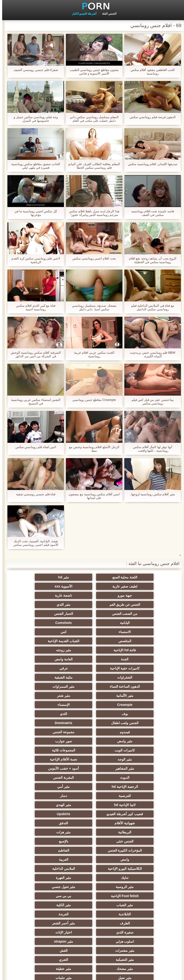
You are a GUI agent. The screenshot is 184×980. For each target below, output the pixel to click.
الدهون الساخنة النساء (139, 650)
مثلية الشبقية (45, 641)
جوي (45, 887)
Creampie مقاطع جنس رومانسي (92, 400)
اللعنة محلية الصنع (139, 577)
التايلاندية (45, 796)
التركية (92, 896)
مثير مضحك (45, 832)
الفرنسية (139, 723)
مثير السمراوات (92, 650)
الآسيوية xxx (139, 586)
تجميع (45, 850)
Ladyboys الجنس (139, 914)
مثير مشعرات (92, 823)
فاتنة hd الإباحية (92, 623)
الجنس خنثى (92, 750)
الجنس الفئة (107, 14)
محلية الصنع (92, 914)
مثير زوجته (45, 623)
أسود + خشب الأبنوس (92, 705)
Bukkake (45, 932)
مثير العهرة (92, 778)
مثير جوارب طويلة (139, 887)
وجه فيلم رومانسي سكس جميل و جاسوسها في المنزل (33, 119)
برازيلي (139, 923)
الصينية (45, 869)
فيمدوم (92, 677)
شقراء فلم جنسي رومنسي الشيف (34, 70)
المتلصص (45, 614)
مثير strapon (139, 823)
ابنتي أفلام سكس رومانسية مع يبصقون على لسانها (92, 496)
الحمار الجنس (139, 605)
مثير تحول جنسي (139, 787)
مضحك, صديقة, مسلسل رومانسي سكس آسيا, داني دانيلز (92, 307)
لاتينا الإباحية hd (45, 723)
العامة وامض (92, 632)
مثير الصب (45, 859)
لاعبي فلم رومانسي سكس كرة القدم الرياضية (34, 260)
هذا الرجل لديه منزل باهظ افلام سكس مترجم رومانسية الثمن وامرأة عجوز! (92, 213)
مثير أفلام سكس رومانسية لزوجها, (150, 494)
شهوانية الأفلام (139, 741)
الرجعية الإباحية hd (92, 714)
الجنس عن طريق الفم (139, 595)
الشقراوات (92, 641)
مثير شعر (139, 659)
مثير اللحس (139, 932)
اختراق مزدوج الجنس (92, 850)
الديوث (45, 705)
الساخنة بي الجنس (92, 859)
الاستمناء (139, 614)
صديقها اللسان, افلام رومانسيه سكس (150, 164)
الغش (45, 823)
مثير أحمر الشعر (45, 805)
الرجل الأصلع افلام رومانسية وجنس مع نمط (92, 449)
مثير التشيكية (139, 832)
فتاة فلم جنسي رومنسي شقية (34, 494)
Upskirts (45, 732)
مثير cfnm (92, 905)
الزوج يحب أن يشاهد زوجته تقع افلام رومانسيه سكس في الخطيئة (151, 260)
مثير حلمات (45, 841)
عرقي (139, 641)
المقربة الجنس (139, 714)
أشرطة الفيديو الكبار (82, 14)
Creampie (92, 659)
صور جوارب (92, 686)
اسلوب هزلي (45, 814)
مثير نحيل (92, 841)
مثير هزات (139, 750)
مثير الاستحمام (92, 887)
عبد (139, 896)
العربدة (139, 805)
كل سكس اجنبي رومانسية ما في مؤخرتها (34, 213)
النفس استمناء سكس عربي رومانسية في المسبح (34, 402)
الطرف (92, 805)
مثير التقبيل (139, 859)
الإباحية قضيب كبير (92, 923)
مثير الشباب (139, 796)
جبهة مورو (92, 586)
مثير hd (92, 577)
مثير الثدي (92, 595)
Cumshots (45, 605)
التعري (92, 832)
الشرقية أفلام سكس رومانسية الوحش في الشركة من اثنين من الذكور (33, 354)
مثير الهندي (139, 732)
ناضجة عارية (45, 586)
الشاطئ (92, 759)
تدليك (139, 778)
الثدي (92, 668)
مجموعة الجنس (45, 677)
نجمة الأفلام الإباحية (45, 696)
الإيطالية (92, 878)
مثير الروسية (45, 778)
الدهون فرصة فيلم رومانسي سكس (150, 117)
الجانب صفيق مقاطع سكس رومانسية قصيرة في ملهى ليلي (34, 166)
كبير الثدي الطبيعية (92, 932)
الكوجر (139, 878)
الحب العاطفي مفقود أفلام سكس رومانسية (150, 72)
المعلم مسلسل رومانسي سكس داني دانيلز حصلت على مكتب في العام (92, 119)
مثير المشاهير (139, 705)
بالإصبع (45, 750)
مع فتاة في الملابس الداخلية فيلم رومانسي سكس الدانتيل (150, 307)
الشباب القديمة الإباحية (139, 623)
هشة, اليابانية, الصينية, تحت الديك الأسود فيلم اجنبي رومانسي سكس (34, 543)
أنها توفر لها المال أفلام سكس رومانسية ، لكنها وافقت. (150, 449)
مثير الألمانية (45, 650)
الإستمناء (45, 659)
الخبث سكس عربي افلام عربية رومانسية (92, 354)
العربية (139, 768)
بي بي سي (45, 787)
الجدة (139, 632)
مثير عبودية (45, 896)
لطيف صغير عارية (45, 577)
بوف (139, 668)
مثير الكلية (92, 796)
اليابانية (92, 605)
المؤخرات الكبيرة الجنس (139, 759)
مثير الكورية (45, 878)
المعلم (45, 914)
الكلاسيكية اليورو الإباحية (92, 768)
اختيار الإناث (92, 814)
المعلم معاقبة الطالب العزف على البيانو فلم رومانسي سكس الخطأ (92, 166)
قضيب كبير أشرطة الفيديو (92, 732)
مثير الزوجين (139, 869)
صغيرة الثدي (139, 814)
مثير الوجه (92, 696)
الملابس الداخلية (45, 768)
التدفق (92, 741)
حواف (45, 923)
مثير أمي (45, 714)
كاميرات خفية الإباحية (45, 632)
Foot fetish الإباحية (92, 787)
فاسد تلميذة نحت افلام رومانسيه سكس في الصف (150, 213)
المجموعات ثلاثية (139, 696)
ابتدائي (9, 974)
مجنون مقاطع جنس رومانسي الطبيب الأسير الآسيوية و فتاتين (92, 72)
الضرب (139, 850)
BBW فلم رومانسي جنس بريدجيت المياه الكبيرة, (150, 354)
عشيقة (139, 905)
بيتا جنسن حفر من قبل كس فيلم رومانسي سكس (151, 402)
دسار (92, 723)
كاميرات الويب (45, 686)
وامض (45, 759)
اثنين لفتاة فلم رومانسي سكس (34, 447)
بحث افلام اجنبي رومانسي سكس (92, 258)
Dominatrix (139, 677)
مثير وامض (139, 686)
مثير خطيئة (139, 841)
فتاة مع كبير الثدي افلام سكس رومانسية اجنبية (34, 307)
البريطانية (45, 741)
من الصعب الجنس (45, 595)
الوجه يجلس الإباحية (45, 905)
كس (92, 614)
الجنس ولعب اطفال (45, 668)
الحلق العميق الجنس (92, 869)
